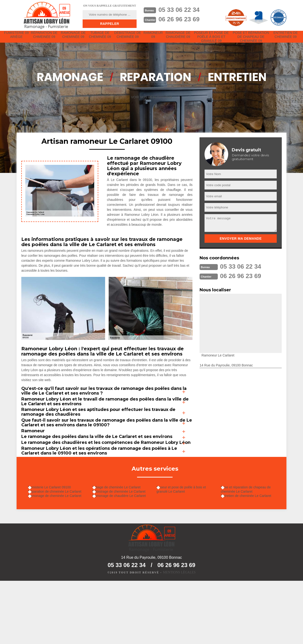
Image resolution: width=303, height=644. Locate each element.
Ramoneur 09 (155, 38)
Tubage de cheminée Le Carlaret (121, 543)
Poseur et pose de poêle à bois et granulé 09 (213, 40)
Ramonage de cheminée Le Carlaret (59, 556)
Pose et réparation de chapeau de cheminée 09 (251, 40)
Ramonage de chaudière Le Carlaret (124, 556)
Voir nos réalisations (151, 104)
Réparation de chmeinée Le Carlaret (59, 549)
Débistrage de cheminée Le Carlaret (124, 549)
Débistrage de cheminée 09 (129, 38)
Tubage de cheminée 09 (101, 38)
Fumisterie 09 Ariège (17, 38)
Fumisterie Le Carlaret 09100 (54, 543)
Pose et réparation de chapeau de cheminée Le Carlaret (251, 545)
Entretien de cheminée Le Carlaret (251, 554)
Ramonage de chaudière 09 (181, 38)
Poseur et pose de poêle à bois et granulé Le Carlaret (186, 545)
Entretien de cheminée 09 (286, 38)
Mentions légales (179, 636)
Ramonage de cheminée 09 (74, 38)
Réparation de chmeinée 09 (45, 38)
